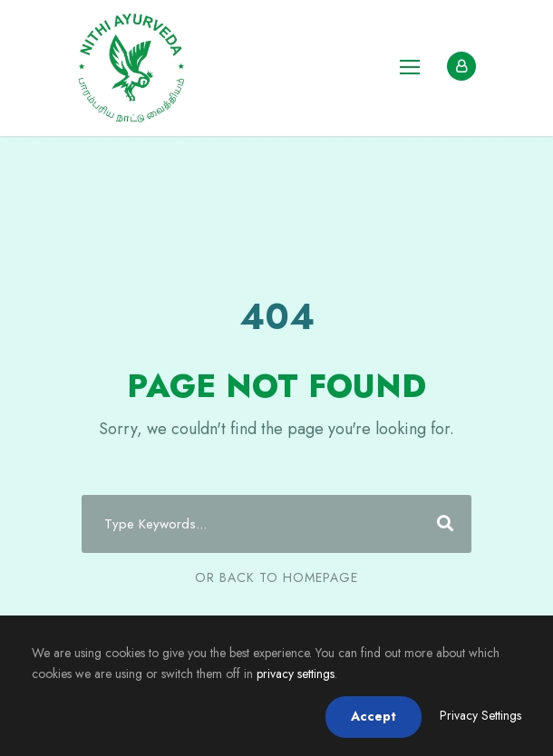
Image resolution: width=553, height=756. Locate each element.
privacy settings (296, 674)
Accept (374, 716)
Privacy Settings (480, 715)
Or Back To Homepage (276, 577)
